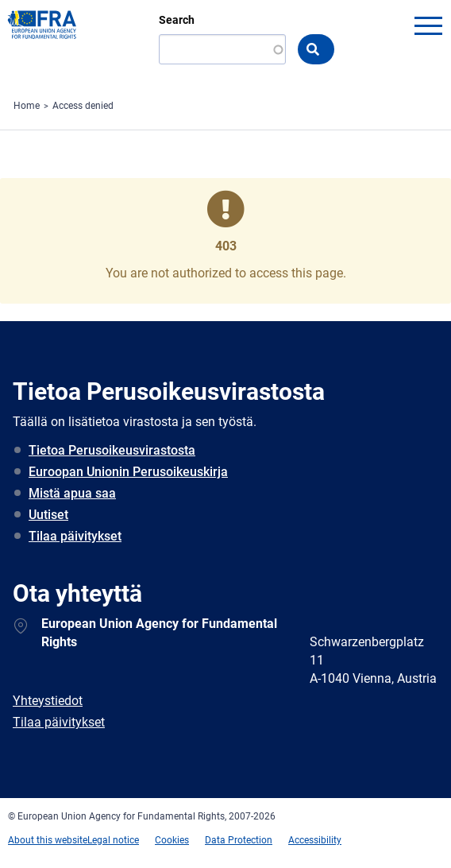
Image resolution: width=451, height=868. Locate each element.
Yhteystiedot (48, 701)
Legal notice (113, 840)
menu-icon (428, 25)
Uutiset (48, 515)
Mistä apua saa (72, 493)
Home (27, 106)
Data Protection (239, 840)
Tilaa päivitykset (75, 536)
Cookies (172, 840)
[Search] (222, 49)
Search (177, 20)
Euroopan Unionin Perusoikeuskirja (128, 472)
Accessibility (315, 840)
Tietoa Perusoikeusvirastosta (112, 450)
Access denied (83, 106)
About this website (48, 840)
